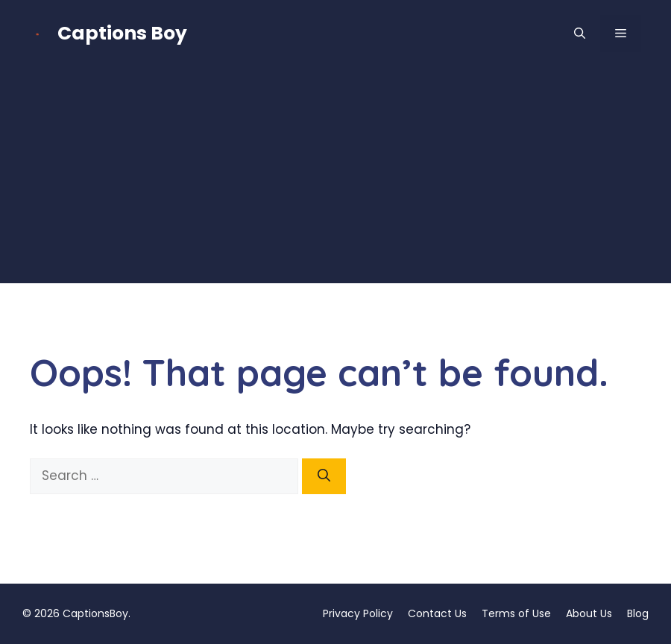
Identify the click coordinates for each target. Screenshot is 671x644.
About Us (589, 613)
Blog (638, 613)
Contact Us (437, 613)
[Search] (324, 476)
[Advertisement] (335, 179)
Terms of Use (516, 613)
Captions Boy (122, 33)
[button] (580, 34)
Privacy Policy (358, 613)
